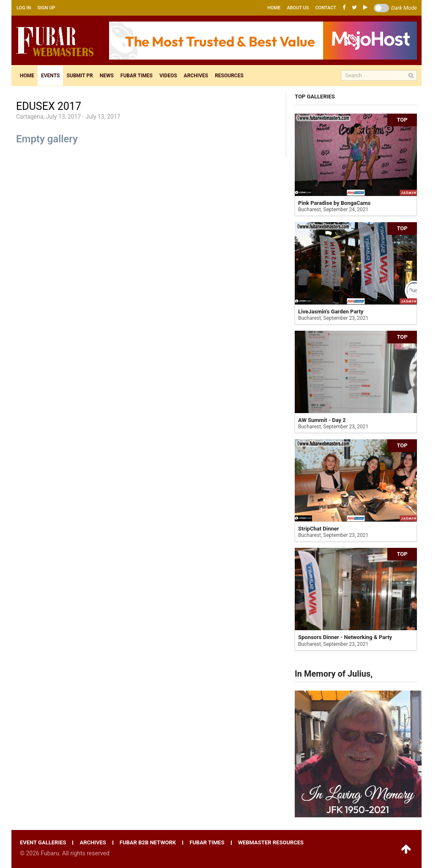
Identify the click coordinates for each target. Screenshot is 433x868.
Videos (168, 76)
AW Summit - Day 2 (322, 420)
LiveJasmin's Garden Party (331, 312)
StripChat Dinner (319, 529)
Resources (229, 76)
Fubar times (137, 76)
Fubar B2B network (148, 843)
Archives (196, 76)
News (107, 76)
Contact (326, 8)
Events (50, 76)
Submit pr (79, 76)
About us (298, 8)
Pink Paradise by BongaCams (334, 203)
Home (274, 8)
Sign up (46, 8)
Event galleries (43, 843)
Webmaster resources (271, 843)
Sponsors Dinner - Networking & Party (345, 637)
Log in (24, 8)
